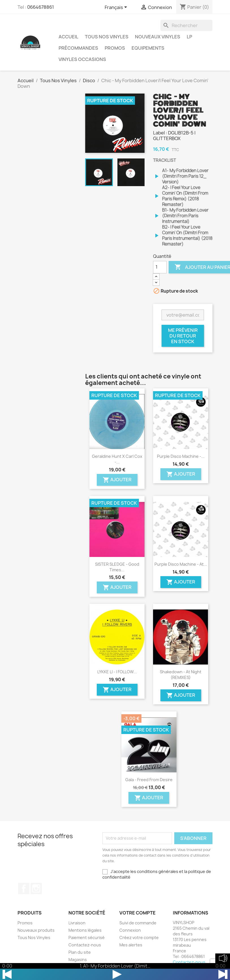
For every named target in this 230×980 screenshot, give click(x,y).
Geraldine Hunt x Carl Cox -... (117, 459)
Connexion (130, 930)
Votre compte (137, 913)
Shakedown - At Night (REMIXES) (181, 675)
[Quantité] (160, 267)
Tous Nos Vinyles (107, 37)
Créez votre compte (139, 937)
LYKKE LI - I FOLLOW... (117, 672)
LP (189, 37)
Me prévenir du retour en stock (183, 336)
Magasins (78, 960)
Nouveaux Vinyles (158, 37)
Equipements (148, 48)
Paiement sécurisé (87, 937)
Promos (115, 48)
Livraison (77, 923)
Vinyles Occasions (82, 59)
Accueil (68, 37)
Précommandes (78, 48)
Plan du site (80, 952)
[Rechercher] (186, 25)
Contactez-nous (85, 945)
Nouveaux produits (36, 930)
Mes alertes (131, 945)
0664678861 (41, 7)
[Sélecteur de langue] (117, 8)
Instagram (36, 888)
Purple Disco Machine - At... (181, 564)
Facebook (24, 888)
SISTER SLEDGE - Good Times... (117, 567)
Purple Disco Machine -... (181, 456)
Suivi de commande (138, 923)
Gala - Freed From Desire (149, 780)
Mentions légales (85, 930)
